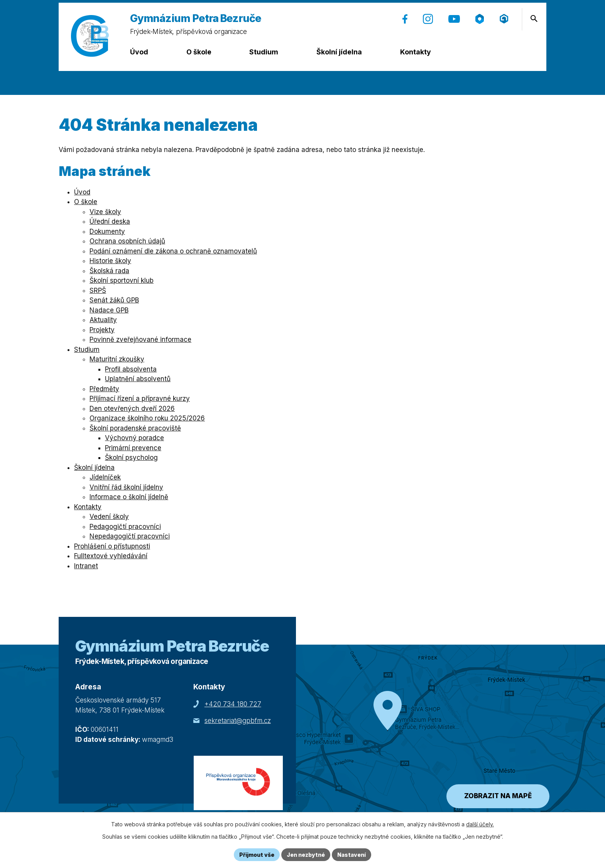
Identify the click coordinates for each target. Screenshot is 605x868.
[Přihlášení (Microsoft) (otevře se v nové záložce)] (504, 19)
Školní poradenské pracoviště (135, 428)
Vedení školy (109, 517)
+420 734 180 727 (233, 704)
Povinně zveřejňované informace (140, 339)
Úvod (139, 52)
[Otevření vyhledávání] (534, 19)
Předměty (104, 389)
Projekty (102, 330)
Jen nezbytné (306, 855)
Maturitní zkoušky (117, 359)
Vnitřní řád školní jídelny (126, 487)
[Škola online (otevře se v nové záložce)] (480, 19)
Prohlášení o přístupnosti (112, 546)
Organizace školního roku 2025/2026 (147, 418)
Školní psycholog (131, 458)
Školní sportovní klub (122, 280)
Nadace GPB (109, 310)
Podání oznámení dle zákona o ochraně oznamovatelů (173, 251)
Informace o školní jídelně (129, 497)
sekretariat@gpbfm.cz (238, 721)
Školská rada (109, 271)
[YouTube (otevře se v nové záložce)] (454, 19)
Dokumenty (107, 231)
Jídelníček (105, 477)
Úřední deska (110, 221)
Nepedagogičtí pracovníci (130, 536)
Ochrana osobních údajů (127, 241)
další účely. (480, 824)
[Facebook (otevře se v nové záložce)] (405, 19)
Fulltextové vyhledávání (111, 556)
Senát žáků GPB (114, 300)
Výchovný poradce (134, 438)
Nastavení (352, 855)
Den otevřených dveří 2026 (132, 409)
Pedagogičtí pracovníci (125, 527)
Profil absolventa (131, 369)
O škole (199, 52)
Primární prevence (133, 448)
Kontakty (416, 52)
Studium (264, 52)
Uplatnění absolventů (138, 379)
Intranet (86, 566)
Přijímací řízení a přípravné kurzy (140, 399)
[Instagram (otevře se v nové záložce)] (428, 19)
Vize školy (105, 212)
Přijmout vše (257, 855)
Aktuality (103, 320)
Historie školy (110, 261)
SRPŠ (98, 290)
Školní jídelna (339, 52)
